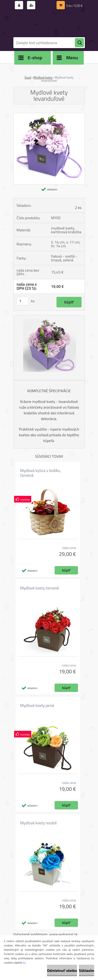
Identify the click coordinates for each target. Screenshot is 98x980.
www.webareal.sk (63, 934)
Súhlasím (87, 970)
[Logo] (46, 23)
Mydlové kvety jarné (37, 706)
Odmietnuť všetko (62, 970)
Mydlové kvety (43, 77)
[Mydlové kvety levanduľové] (49, 115)
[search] (79, 43)
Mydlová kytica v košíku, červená (41, 473)
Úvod (28, 77)
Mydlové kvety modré (39, 823)
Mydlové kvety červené (40, 588)
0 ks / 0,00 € (74, 6)
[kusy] (23, 301)
